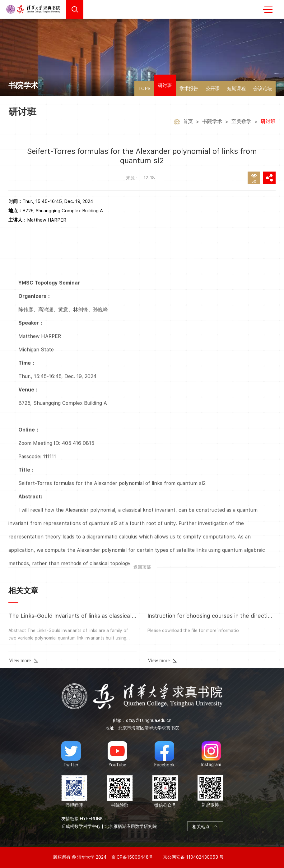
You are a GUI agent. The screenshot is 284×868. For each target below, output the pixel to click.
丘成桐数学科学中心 (81, 826)
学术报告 (189, 89)
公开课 (213, 89)
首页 (188, 122)
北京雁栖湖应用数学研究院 (131, 826)
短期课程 (236, 89)
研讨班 (165, 85)
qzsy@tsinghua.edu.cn (149, 720)
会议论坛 (263, 89)
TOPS (144, 89)
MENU (268, 10)
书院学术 (212, 122)
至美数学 (241, 122)
